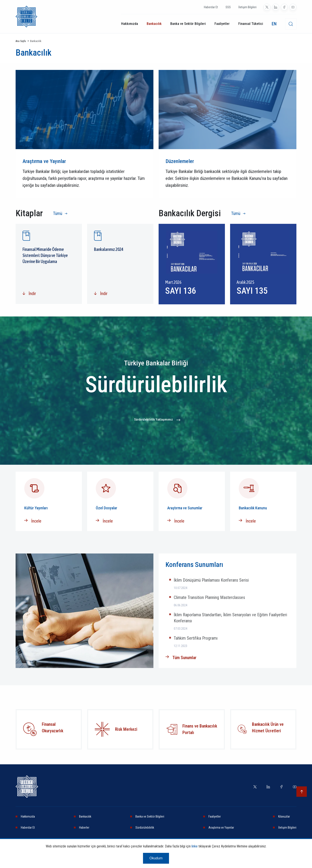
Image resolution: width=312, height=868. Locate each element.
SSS (228, 7)
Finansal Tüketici (251, 24)
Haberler (84, 828)
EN (274, 24)
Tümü (58, 213)
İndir (32, 294)
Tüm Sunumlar (184, 658)
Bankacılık (154, 24)
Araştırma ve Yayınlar (221, 828)
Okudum (156, 858)
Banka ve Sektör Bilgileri (188, 24)
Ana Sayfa (21, 41)
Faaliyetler (222, 24)
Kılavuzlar (284, 816)
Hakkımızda (130, 24)
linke (195, 846)
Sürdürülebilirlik (145, 828)
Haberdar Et (211, 7)
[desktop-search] (291, 24)
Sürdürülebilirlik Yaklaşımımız (154, 419)
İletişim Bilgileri (247, 7)
